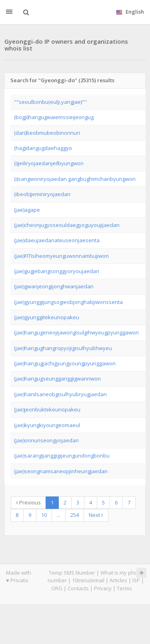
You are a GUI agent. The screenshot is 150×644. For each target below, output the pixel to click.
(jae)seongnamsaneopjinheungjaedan (61, 471)
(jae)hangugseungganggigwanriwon (57, 379)
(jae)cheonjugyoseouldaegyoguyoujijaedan (67, 225)
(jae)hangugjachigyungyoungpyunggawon (65, 363)
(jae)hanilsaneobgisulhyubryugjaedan (60, 394)
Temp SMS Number (72, 573)
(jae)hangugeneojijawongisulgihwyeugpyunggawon (76, 332)
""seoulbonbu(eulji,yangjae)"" (50, 102)
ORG (57, 588)
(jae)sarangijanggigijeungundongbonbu (62, 456)
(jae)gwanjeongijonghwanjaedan (54, 286)
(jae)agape (27, 210)
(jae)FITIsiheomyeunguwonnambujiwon (61, 256)
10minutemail (88, 580)
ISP (136, 580)
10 (44, 515)
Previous (28, 502)
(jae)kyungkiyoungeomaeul (47, 425)
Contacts (78, 588)
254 (75, 515)
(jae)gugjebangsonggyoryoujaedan (57, 271)
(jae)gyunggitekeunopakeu (47, 317)
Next (96, 515)
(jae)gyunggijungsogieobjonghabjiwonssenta (68, 302)
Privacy (103, 588)
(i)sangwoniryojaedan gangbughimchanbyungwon (75, 179)
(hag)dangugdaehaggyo (43, 148)
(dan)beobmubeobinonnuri (47, 133)
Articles (118, 580)
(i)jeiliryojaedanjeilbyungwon (49, 163)
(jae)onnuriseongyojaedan (46, 440)
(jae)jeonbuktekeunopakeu (47, 409)
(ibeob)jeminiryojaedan (42, 194)
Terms (124, 588)
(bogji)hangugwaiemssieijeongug (54, 117)
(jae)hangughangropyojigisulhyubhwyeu (63, 348)
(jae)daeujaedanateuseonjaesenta (57, 240)
